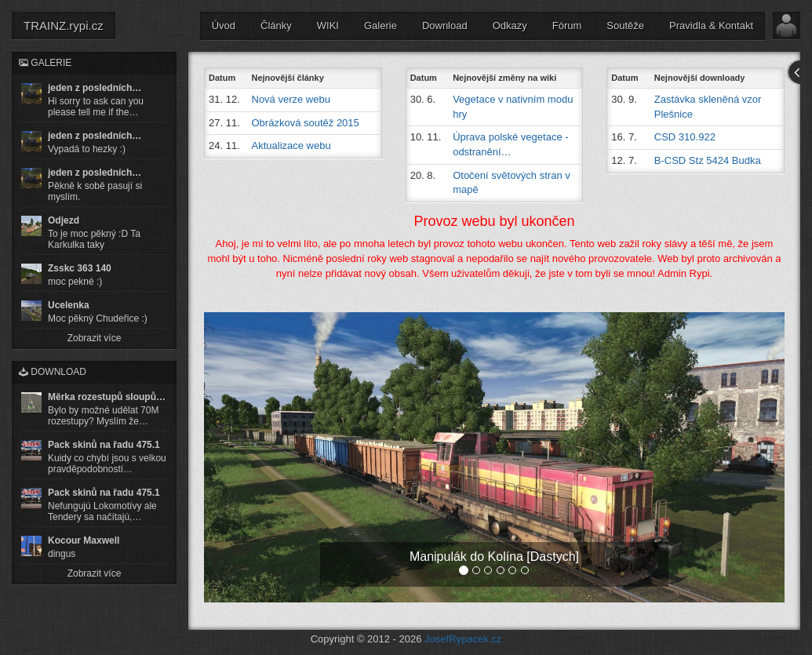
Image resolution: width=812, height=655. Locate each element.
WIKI (328, 25)
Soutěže (625, 25)
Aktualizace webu (291, 146)
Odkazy (510, 25)
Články (276, 25)
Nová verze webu (291, 99)
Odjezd (64, 220)
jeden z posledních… (95, 88)
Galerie (381, 25)
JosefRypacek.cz (463, 639)
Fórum (567, 25)
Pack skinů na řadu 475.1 (104, 445)
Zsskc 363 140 (80, 268)
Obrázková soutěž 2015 (306, 123)
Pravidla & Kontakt (711, 25)
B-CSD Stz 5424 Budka (708, 160)
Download (445, 25)
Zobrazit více (95, 338)
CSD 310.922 (685, 137)
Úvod (224, 25)
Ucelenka (69, 305)
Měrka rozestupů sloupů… (107, 397)
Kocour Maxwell (84, 540)
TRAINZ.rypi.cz (64, 25)
